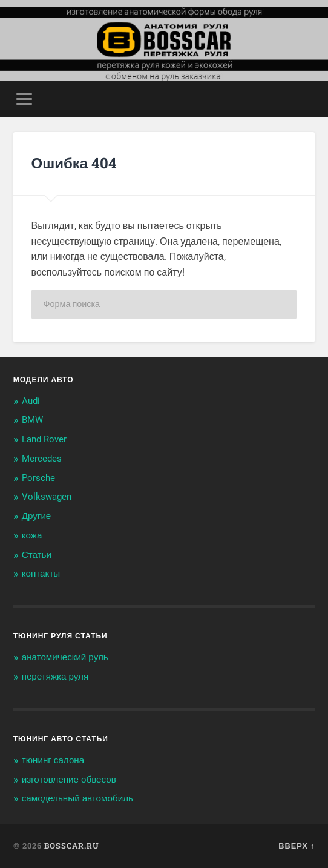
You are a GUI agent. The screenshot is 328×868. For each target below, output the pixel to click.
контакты (41, 574)
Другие (37, 516)
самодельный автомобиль (77, 798)
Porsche (38, 478)
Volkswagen (47, 497)
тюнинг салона (53, 760)
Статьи (37, 555)
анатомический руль (65, 657)
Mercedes (42, 459)
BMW (32, 420)
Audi (31, 401)
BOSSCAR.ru (72, 846)
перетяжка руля (55, 677)
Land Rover (44, 439)
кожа (32, 535)
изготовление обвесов (69, 780)
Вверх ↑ (297, 846)
